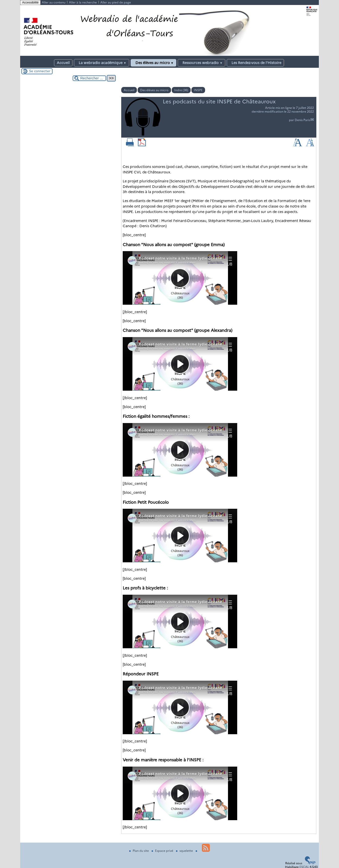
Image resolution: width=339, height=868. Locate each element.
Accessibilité (30, 2)
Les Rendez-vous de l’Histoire (255, 63)
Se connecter (40, 71)
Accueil (63, 63)
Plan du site (139, 851)
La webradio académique (102, 63)
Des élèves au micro (154, 63)
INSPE (198, 90)
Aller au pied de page (116, 2)
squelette (185, 851)
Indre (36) (181, 90)
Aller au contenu (54, 2)
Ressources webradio (201, 63)
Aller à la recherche (83, 2)
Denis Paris (302, 120)
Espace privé (163, 851)
